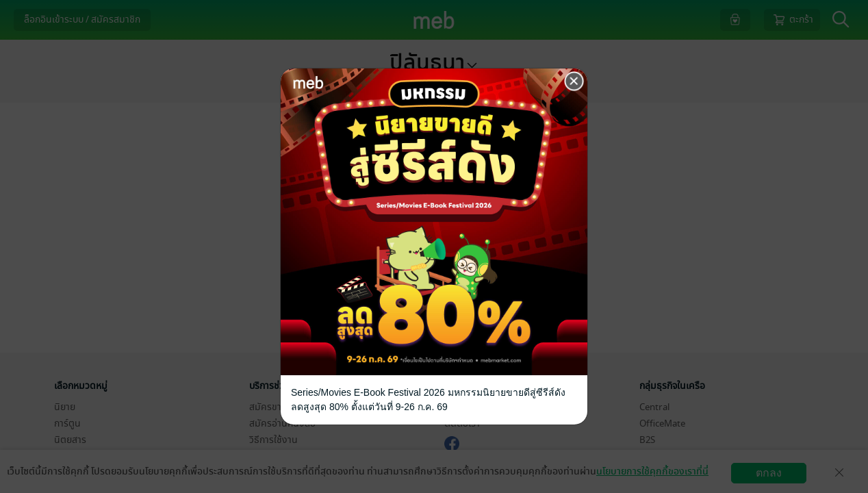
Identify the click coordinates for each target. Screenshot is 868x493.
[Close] (574, 81)
